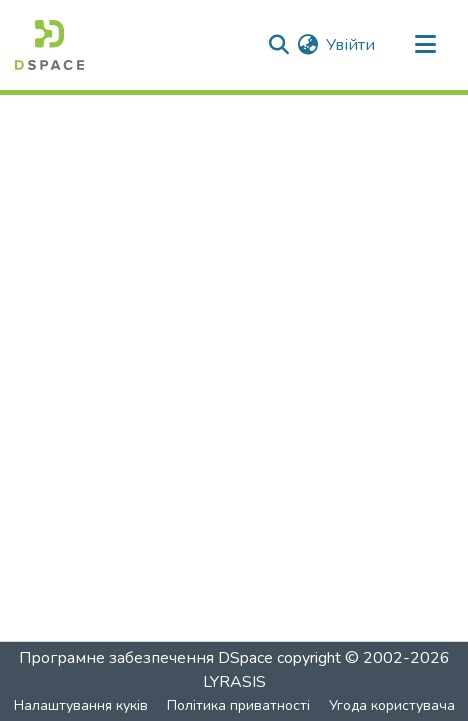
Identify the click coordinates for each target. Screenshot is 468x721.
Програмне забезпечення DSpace (146, 658)
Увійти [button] (351, 45)
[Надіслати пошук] (278, 45)
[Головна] (49, 45)
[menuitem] (307, 45)
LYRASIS (234, 682)
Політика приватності (238, 705)
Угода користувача (392, 705)
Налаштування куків (81, 705)
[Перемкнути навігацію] (425, 45)
